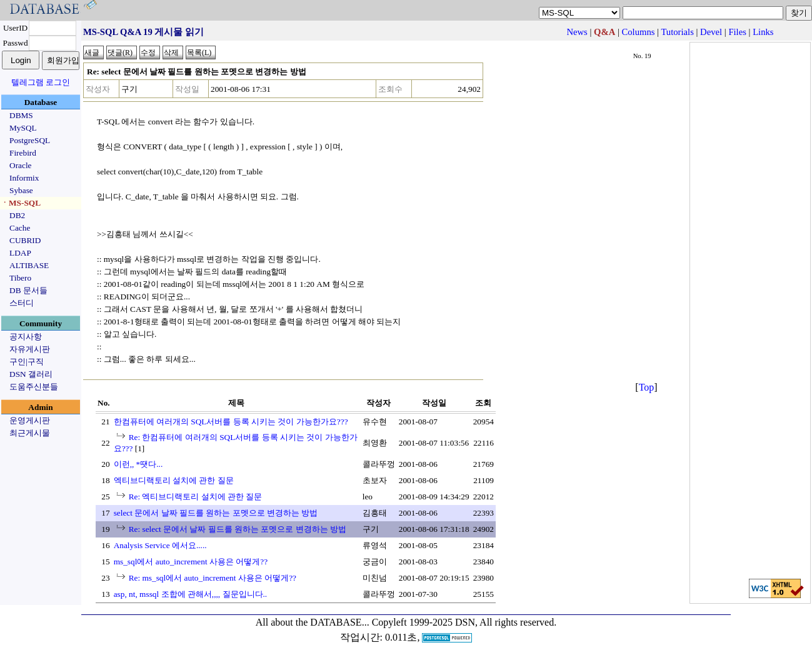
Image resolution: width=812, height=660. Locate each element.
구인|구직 (27, 362)
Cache (20, 228)
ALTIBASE (29, 265)
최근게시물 (30, 433)
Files (737, 32)
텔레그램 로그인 (41, 82)
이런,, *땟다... (138, 464)
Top (647, 387)
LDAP (20, 253)
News (577, 32)
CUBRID (25, 240)
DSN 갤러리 (31, 374)
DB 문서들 (28, 290)
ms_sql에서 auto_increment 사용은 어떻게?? (191, 562)
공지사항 (26, 337)
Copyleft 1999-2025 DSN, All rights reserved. (464, 622)
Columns (639, 32)
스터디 (22, 303)
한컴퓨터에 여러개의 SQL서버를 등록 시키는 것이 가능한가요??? (231, 422)
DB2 (17, 215)
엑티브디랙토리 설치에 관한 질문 (174, 480)
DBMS (21, 115)
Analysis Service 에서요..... (160, 545)
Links (763, 32)
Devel (711, 32)
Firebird (23, 153)
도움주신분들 (34, 387)
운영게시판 (30, 420)
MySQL (23, 128)
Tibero (20, 278)
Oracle (21, 165)
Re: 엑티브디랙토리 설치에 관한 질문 (196, 497)
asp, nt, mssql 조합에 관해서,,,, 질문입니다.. (191, 594)
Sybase (21, 190)
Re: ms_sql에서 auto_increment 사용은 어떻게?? (213, 578)
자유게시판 (30, 349)
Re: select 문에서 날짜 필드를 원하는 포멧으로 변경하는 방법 (238, 529)
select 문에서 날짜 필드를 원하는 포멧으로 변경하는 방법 (216, 513)
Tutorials (677, 32)
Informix (24, 178)
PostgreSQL (30, 140)
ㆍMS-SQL (21, 203)
